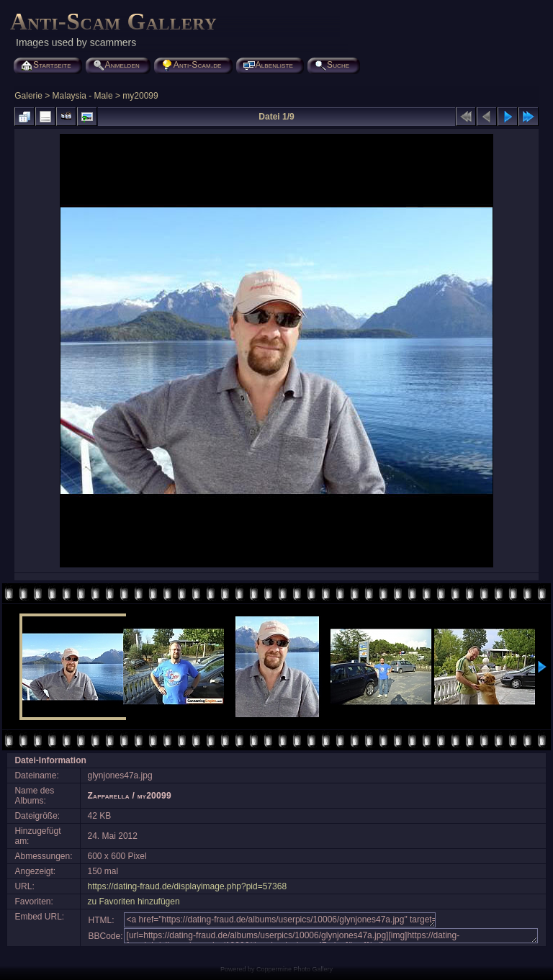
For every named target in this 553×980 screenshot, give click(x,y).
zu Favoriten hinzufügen (134, 902)
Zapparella (109, 796)
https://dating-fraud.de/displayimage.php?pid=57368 (188, 886)
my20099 (140, 96)
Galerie (28, 96)
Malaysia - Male (83, 96)
